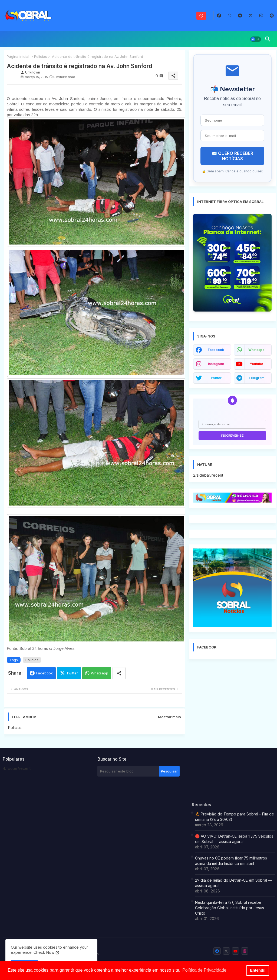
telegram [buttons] (256, 378)
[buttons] (219, 16)
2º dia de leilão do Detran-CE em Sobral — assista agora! (233, 883)
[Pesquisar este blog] (128, 771)
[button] (256, 39)
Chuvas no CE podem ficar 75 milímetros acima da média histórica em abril (231, 861)
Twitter (72, 673)
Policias (41, 56)
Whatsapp (100, 673)
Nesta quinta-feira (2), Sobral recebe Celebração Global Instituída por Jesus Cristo (230, 908)
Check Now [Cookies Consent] (44, 952)
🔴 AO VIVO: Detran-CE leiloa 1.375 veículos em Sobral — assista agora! (234, 839)
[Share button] (119, 673)
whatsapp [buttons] (256, 350)
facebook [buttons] (216, 350)
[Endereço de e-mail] (232, 424)
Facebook (44, 673)
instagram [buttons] (216, 364)
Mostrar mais (169, 717)
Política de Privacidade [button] (204, 970)
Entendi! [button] (258, 970)
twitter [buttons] (216, 378)
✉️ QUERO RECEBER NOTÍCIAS (232, 156)
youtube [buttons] (256, 364)
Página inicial (18, 56)
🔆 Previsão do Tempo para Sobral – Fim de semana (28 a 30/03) (235, 817)
